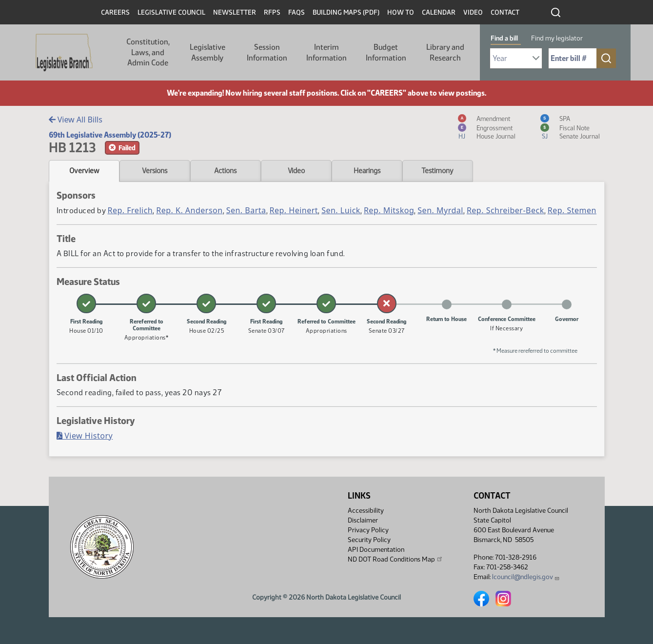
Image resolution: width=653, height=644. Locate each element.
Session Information (267, 52)
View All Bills (76, 120)
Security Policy (369, 540)
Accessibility (366, 511)
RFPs (272, 12)
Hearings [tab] (367, 171)
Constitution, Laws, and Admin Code (148, 52)
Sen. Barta (246, 210)
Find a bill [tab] (504, 38)
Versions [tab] (155, 171)
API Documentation (376, 550)
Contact (505, 12)
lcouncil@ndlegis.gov (526, 577)
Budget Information (386, 52)
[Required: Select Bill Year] (516, 58)
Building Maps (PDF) (346, 12)
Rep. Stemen (572, 210)
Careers (115, 12)
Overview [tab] (84, 171)
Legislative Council (171, 12)
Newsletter (235, 12)
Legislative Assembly (208, 52)
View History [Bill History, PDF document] (85, 436)
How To (401, 12)
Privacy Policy (368, 530)
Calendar (439, 12)
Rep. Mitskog (389, 210)
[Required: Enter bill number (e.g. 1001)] (573, 58)
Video (473, 12)
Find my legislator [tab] (557, 38)
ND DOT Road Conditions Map (396, 559)
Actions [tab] (225, 171)
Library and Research (445, 52)
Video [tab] (296, 171)
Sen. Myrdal (440, 210)
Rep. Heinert (294, 210)
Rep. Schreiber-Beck (505, 210)
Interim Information (326, 52)
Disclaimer (363, 520)
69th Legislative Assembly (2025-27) (110, 135)
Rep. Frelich (130, 210)
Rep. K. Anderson (189, 210)
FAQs (297, 12)
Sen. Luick (341, 210)
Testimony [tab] (437, 171)
